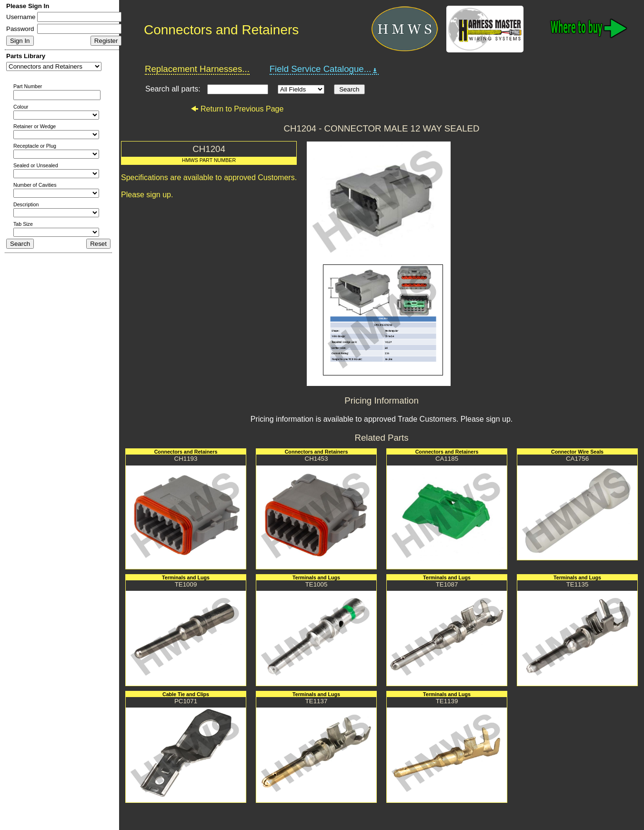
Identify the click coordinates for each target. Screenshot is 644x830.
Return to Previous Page (237, 109)
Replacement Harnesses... (197, 69)
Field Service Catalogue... (324, 69)
